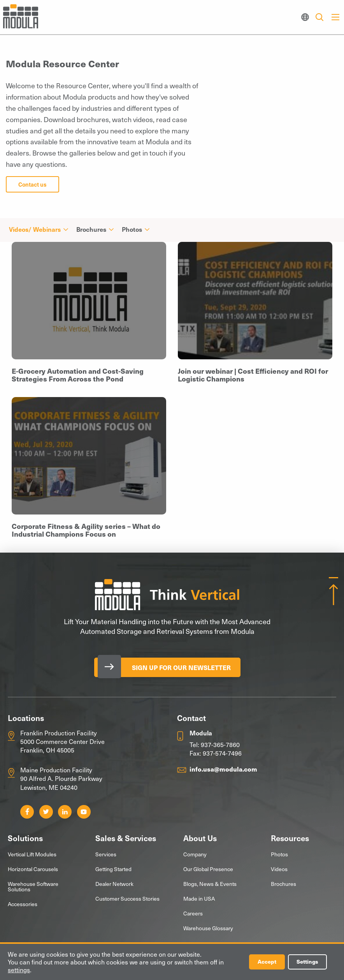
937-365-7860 (220, 744)
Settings (307, 962)
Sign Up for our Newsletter (181, 667)
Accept (267, 962)
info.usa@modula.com (223, 769)
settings (19, 970)
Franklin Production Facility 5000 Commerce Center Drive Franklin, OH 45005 (62, 741)
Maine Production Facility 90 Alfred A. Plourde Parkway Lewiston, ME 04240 (61, 778)
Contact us (32, 184)
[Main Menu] (335, 17)
